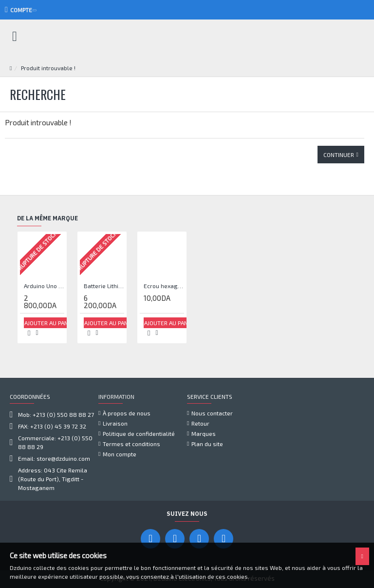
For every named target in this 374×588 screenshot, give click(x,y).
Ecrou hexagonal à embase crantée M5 (164, 286)
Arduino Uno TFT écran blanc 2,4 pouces (44, 286)
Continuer (339, 155)
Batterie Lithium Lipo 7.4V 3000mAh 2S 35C (104, 286)
